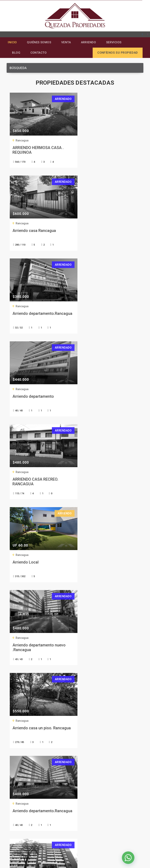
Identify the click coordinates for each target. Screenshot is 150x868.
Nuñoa (88, 473)
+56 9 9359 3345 (26, 805)
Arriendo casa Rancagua (103, 148)
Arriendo (90, 43)
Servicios (116, 43)
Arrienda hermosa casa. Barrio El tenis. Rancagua (39, 565)
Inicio (12, 43)
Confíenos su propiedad (118, 53)
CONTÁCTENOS (75, 619)
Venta (67, 43)
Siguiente (84, 592)
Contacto (39, 53)
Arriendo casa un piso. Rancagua (101, 399)
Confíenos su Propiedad (25, 767)
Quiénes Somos (39, 43)
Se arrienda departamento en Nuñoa (106, 482)
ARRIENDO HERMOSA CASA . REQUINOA (38, 151)
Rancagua (22, 141)
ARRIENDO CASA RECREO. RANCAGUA (35, 316)
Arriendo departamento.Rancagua (34, 233)
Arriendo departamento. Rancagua (102, 565)
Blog (16, 53)
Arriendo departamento (101, 231)
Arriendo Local (94, 314)
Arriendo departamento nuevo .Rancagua (39, 399)
